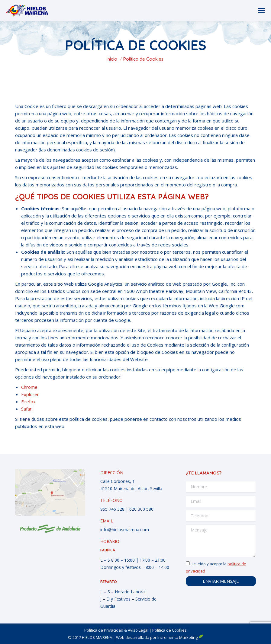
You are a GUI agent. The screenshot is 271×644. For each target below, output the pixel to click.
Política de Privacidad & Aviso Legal (116, 630)
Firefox (28, 401)
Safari (27, 409)
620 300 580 (141, 509)
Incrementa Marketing (180, 637)
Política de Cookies (169, 630)
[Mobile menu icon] (261, 11)
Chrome (29, 387)
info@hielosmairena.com (125, 530)
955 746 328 (112, 509)
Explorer (30, 394)
